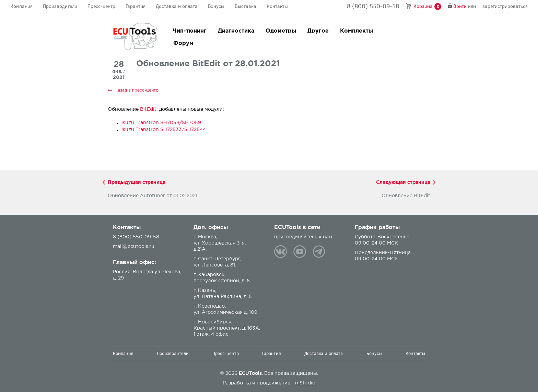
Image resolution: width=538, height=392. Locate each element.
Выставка (245, 6)
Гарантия (136, 6)
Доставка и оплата (177, 6)
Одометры (281, 31)
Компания (21, 6)
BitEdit (148, 109)
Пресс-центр (101, 6)
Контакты (277, 6)
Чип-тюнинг (190, 31)
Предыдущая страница (137, 182)
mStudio (305, 383)
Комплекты (356, 31)
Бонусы (216, 6)
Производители (60, 6)
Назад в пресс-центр (137, 90)
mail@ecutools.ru (134, 247)
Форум (183, 43)
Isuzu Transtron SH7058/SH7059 (161, 123)
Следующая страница (403, 182)
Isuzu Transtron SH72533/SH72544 (164, 130)
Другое (318, 31)
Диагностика (236, 31)
